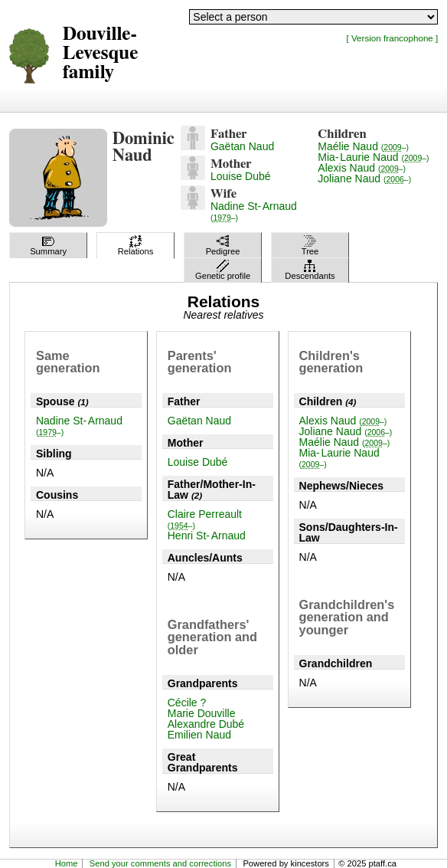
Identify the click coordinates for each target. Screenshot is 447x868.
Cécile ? (187, 703)
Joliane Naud (364, 179)
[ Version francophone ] (392, 38)
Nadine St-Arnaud (254, 211)
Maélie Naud (363, 146)
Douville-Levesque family (101, 53)
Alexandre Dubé (206, 724)
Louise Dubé (241, 176)
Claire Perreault (205, 519)
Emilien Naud (199, 735)
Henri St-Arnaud (207, 536)
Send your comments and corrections (160, 863)
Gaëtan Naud (242, 146)
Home (67, 863)
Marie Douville (202, 713)
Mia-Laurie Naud (373, 157)
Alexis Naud (362, 168)
